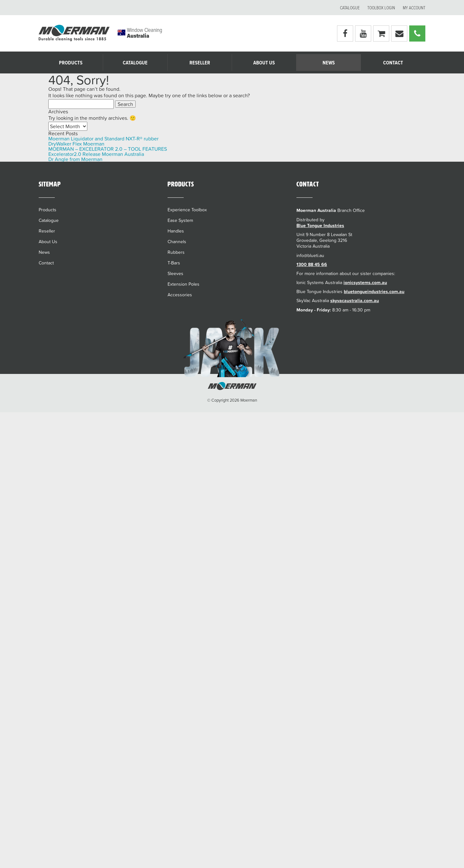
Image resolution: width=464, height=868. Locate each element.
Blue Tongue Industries (320, 225)
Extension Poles (184, 284)
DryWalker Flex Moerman (76, 144)
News (329, 63)
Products (71, 63)
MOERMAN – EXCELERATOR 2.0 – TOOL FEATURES (108, 149)
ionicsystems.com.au (365, 282)
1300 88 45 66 (312, 264)
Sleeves (175, 273)
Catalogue (350, 8)
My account (414, 8)
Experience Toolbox (187, 210)
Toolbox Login (381, 8)
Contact (393, 63)
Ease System (180, 220)
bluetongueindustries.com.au (374, 291)
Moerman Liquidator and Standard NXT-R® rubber (103, 138)
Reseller (200, 63)
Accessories (180, 295)
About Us (264, 63)
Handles (176, 231)
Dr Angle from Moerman (75, 159)
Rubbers (176, 252)
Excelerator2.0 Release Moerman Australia (96, 154)
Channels (177, 242)
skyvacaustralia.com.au (355, 300)
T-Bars (174, 263)
